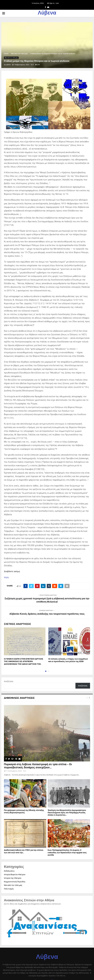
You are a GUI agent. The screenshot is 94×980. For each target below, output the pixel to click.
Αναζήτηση (9, 681)
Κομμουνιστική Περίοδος (15, 882)
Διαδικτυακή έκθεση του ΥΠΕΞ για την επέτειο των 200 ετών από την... (24, 851)
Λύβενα (47, 13)
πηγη (6, 577)
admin (8, 65)
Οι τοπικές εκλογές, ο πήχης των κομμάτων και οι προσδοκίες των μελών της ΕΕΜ (68, 660)
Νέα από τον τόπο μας (11, 58)
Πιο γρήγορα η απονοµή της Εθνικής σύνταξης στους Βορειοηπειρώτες (24, 811)
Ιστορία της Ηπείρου (13, 878)
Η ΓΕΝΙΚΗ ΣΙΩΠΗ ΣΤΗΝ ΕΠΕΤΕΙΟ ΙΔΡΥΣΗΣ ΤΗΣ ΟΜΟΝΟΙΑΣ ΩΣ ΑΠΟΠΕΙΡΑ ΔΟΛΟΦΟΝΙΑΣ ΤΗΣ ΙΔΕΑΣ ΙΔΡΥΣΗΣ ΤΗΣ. (24, 662)
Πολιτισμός (9, 889)
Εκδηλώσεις (9, 871)
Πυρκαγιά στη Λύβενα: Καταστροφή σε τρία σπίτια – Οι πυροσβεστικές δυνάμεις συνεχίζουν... (38, 766)
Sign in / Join (53, 3)
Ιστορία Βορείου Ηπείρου (15, 875)
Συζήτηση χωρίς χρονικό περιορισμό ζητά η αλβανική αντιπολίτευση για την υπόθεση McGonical (47, 600)
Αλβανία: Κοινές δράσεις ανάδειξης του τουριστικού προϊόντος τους (47, 614)
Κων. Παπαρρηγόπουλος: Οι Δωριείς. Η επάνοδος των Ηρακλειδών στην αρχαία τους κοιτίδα (67, 853)
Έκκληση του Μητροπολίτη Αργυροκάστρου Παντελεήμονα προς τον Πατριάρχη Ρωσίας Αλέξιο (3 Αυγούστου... (67, 813)
